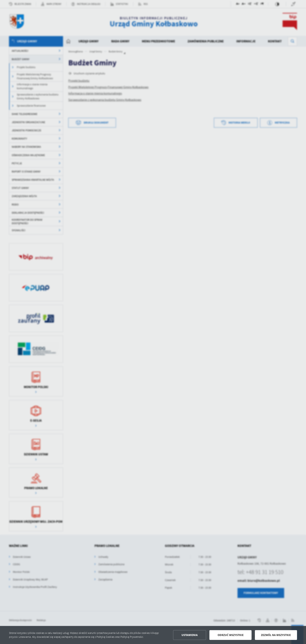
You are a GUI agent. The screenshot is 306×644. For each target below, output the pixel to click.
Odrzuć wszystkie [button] (231, 635)
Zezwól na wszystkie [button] (276, 635)
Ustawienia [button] (190, 635)
